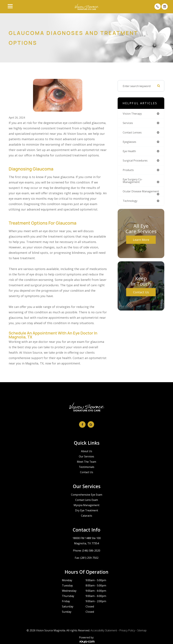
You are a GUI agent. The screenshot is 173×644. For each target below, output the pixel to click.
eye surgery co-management (133, 182)
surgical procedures (136, 161)
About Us (87, 451)
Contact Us (141, 297)
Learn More (141, 244)
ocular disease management (133, 194)
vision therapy (133, 114)
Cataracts (87, 516)
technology (130, 205)
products (129, 171)
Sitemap (142, 630)
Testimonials (87, 467)
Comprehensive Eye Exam (87, 495)
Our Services (86, 456)
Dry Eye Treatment (87, 510)
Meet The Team (87, 462)
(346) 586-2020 (91, 550)
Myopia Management (87, 505)
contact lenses (133, 133)
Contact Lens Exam (87, 500)
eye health (130, 152)
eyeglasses (130, 142)
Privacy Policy (127, 630)
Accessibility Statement (104, 630)
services (128, 123)
